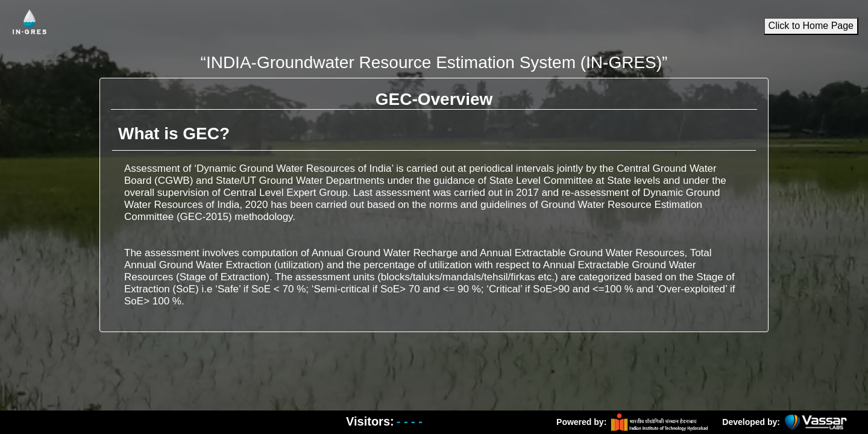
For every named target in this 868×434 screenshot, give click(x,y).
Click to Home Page (811, 26)
